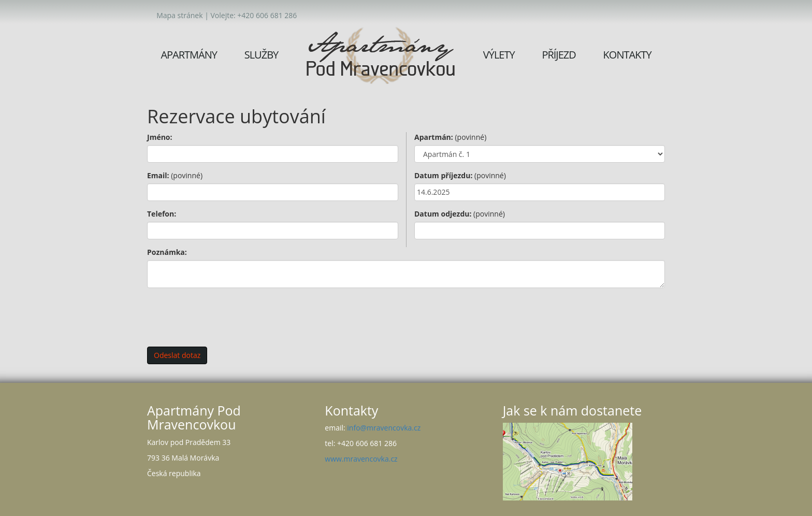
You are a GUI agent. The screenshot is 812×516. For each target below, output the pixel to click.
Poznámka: (167, 252)
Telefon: (162, 214)
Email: (175, 175)
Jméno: (160, 137)
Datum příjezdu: (460, 175)
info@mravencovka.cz (384, 428)
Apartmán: (450, 137)
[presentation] (226, 316)
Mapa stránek (179, 15)
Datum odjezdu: (460, 214)
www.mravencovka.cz (361, 459)
